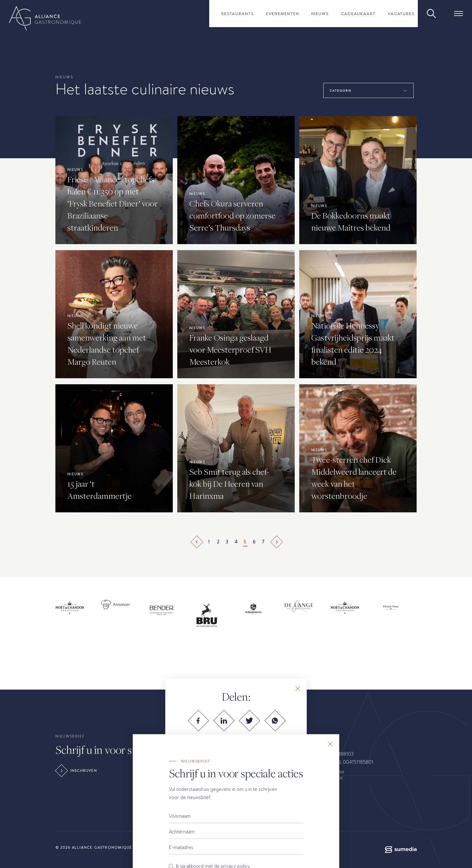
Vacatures (401, 14)
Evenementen (283, 14)
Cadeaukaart (358, 14)
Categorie (340, 90)
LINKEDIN (332, 784)
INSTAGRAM (334, 772)
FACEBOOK (333, 778)
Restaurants (238, 14)
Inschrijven (77, 771)
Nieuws (320, 14)
